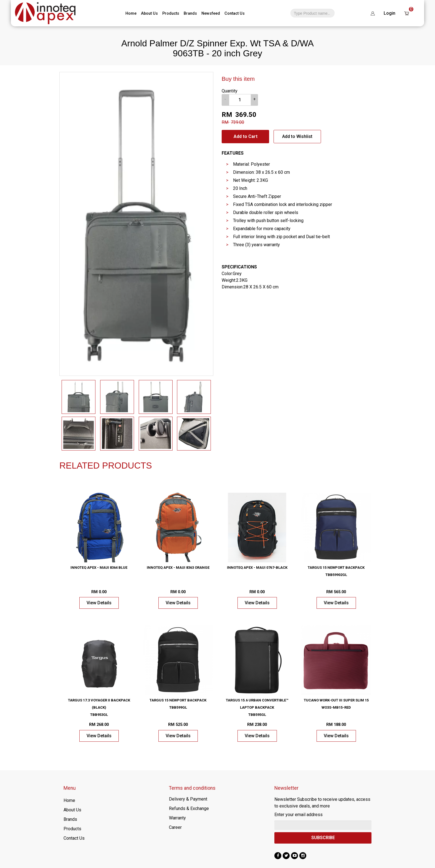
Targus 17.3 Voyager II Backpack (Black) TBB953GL (99, 707)
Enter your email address (299, 815)
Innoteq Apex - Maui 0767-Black (257, 568)
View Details (99, 603)
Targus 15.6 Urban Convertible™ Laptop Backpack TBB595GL (257, 707)
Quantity (230, 91)
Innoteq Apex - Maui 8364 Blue (99, 568)
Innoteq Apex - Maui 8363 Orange (178, 568)
